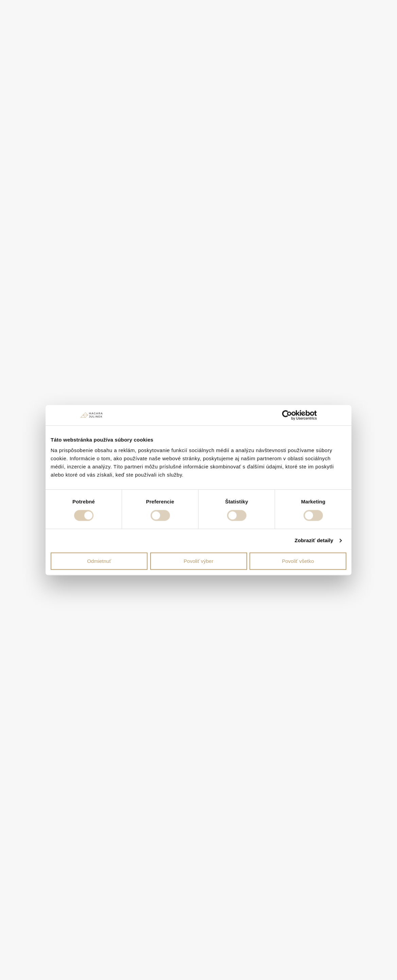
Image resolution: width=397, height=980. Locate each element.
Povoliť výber (198, 561)
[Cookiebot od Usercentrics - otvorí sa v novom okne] (287, 415)
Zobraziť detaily (314, 540)
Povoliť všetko (298, 561)
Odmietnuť (99, 561)
